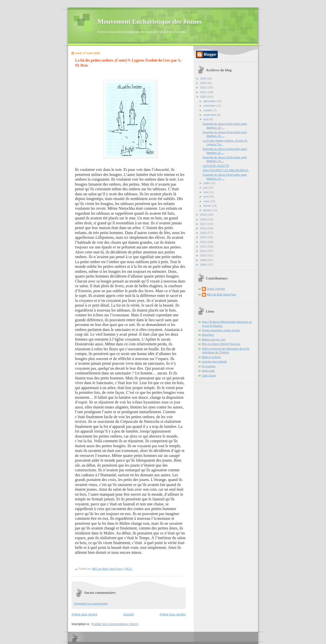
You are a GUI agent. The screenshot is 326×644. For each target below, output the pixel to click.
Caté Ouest (209, 375)
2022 (204, 87)
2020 (204, 97)
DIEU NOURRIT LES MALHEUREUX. (226, 170)
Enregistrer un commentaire (91, 604)
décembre (210, 101)
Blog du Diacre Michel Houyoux (221, 344)
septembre (210, 115)
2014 (204, 237)
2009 (204, 260)
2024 (204, 79)
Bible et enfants (211, 357)
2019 (204, 215)
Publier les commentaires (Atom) (115, 624)
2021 (204, 92)
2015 (204, 233)
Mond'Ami (208, 335)
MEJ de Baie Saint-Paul (221, 294)
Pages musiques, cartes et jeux (221, 330)
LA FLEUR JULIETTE (216, 166)
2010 (204, 255)
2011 (204, 251)
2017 (204, 224)
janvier (208, 210)
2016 (204, 228)
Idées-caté (208, 371)
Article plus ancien (173, 614)
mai (206, 192)
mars (207, 201)
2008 (204, 265)
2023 (204, 83)
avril (206, 197)
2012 (204, 246)
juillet (207, 183)
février (208, 206)
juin (206, 188)
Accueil (128, 614)
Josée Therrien (216, 289)
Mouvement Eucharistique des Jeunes (150, 21)
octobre (208, 110)
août (206, 119)
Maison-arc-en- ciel (214, 339)
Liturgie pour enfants (214, 362)
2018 (204, 219)
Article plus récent (84, 614)
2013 (204, 242)
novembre (210, 106)
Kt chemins (209, 366)
